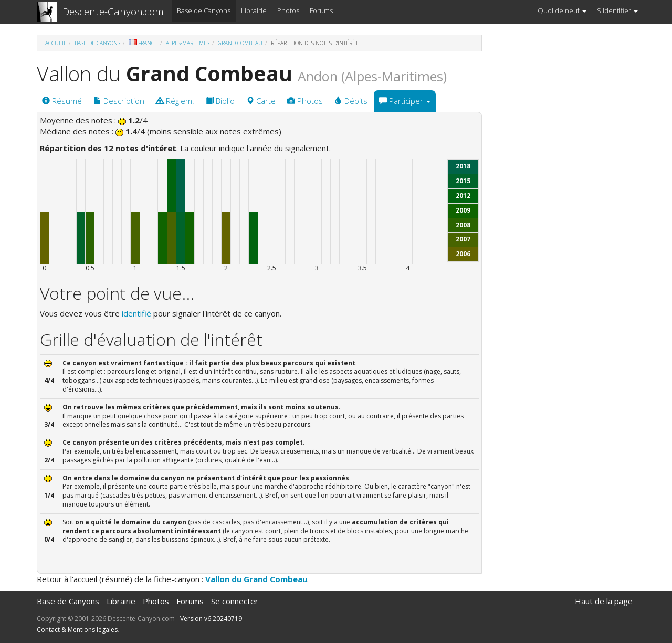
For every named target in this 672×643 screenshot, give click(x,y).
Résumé (62, 101)
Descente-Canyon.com (113, 12)
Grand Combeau (240, 43)
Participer (405, 101)
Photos (288, 10)
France (143, 43)
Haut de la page (604, 601)
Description (119, 101)
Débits (351, 101)
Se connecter (235, 601)
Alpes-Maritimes (188, 43)
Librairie (254, 10)
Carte (261, 101)
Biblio (220, 101)
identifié (136, 313)
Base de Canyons (204, 10)
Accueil (56, 43)
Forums (321, 10)
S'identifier (617, 10)
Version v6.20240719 (211, 619)
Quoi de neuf (562, 10)
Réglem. (175, 101)
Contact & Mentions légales (77, 630)
